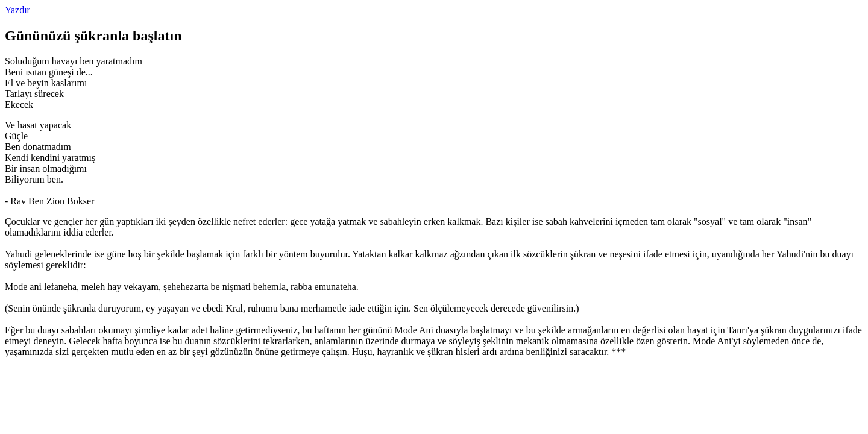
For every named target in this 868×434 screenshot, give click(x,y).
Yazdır (17, 10)
